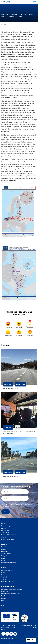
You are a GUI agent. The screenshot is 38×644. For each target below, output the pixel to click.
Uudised (4, 573)
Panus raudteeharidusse (8, 563)
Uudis (18, 427)
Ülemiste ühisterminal (7, 539)
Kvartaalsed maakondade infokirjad (12, 589)
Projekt (4, 523)
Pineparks (10, 639)
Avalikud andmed (6, 554)
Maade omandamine (7, 596)
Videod (4, 579)
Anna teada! (35, 626)
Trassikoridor (5, 533)
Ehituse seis (5, 591)
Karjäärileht (5, 551)
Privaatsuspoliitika (26, 625)
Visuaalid (4, 577)
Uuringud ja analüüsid (8, 556)
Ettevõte (4, 544)
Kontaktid (4, 547)
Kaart (3, 600)
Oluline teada (20, 384)
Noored (4, 560)
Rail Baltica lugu (6, 526)
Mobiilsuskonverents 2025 (9, 570)
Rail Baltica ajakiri (6, 575)
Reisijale (4, 598)
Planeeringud (5, 530)
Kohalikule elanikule (8, 586)
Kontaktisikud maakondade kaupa (11, 594)
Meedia (4, 568)
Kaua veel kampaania (8, 581)
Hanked (4, 549)
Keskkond (4, 528)
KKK (3, 605)
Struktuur (4, 558)
